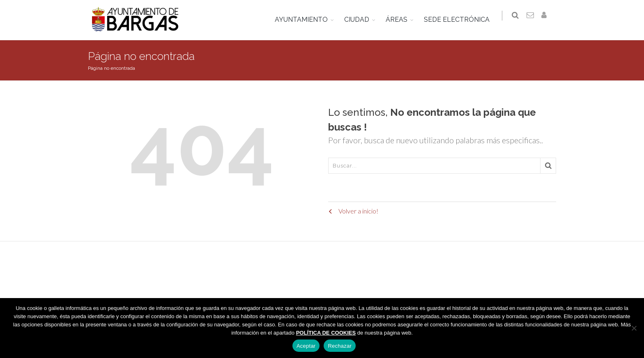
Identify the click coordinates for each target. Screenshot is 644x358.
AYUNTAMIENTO (305, 20)
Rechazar (340, 346)
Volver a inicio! (353, 211)
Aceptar (306, 346)
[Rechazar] (634, 328)
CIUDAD (360, 20)
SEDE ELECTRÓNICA (460, 20)
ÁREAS (400, 20)
